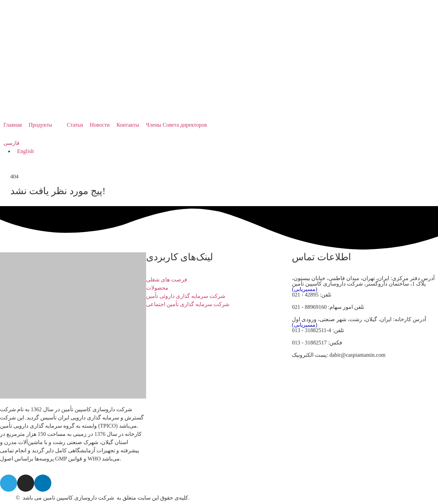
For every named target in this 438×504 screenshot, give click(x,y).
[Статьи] (75, 125)
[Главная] (13, 125)
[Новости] (100, 125)
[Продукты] (44, 125)
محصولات (157, 288)
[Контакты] (128, 125)
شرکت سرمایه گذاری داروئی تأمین (186, 296)
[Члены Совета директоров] (177, 125)
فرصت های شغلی (167, 280)
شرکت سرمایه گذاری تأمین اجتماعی (188, 304)
